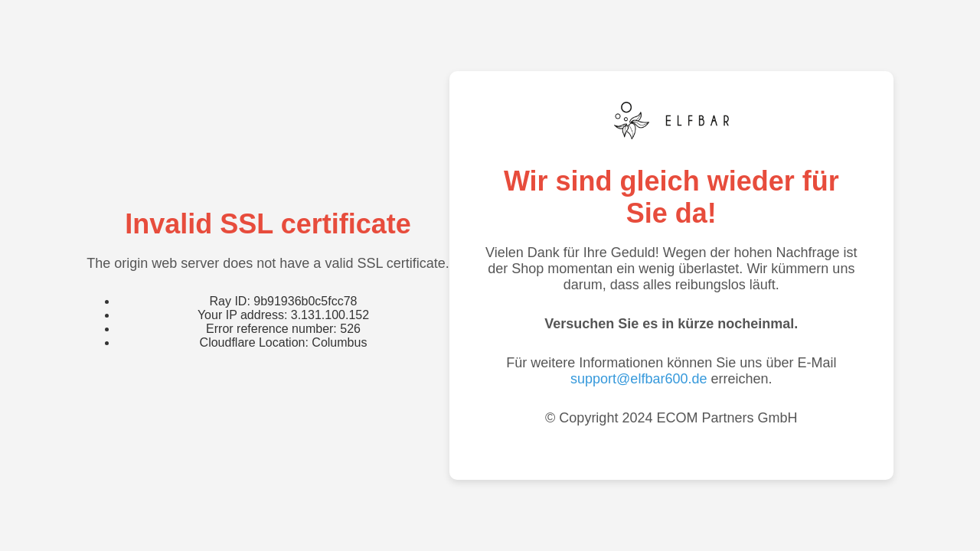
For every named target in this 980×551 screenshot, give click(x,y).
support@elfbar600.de (639, 379)
